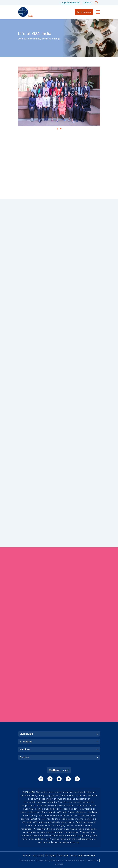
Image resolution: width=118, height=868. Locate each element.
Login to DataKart (70, 3)
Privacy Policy (27, 861)
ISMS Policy (44, 861)
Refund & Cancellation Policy (69, 861)
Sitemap (59, 864)
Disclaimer (93, 861)
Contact (87, 3)
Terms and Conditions (83, 856)
